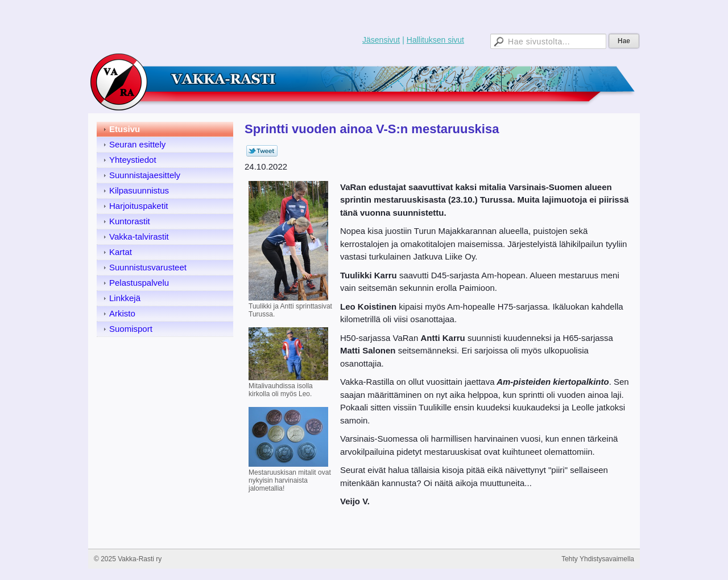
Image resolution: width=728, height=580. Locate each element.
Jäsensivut (381, 40)
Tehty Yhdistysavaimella (598, 559)
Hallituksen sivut (435, 40)
